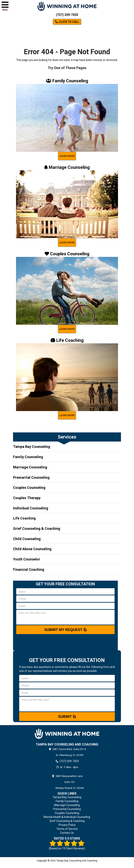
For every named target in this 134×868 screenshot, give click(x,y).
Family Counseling (28, 457)
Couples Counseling (29, 488)
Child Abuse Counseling (32, 549)
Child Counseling (27, 539)
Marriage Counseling (30, 467)
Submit (67, 716)
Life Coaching (24, 518)
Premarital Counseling (31, 477)
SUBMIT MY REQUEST (65, 630)
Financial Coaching (29, 569)
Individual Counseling (31, 508)
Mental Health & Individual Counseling (67, 817)
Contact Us (67, 833)
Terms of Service (67, 829)
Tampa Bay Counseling (32, 447)
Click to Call (67, 22)
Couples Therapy (27, 498)
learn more (67, 156)
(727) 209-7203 (67, 15)
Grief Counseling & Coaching (37, 528)
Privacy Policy (67, 825)
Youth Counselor (27, 559)
